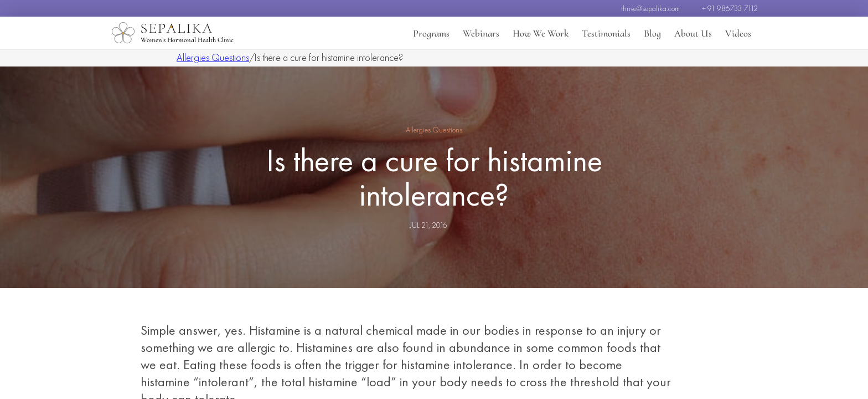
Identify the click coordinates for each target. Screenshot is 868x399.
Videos (738, 33)
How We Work (541, 33)
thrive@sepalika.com (650, 8)
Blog (652, 33)
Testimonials (606, 33)
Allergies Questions (213, 57)
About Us (693, 33)
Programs (431, 33)
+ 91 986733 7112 (730, 8)
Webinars (481, 33)
